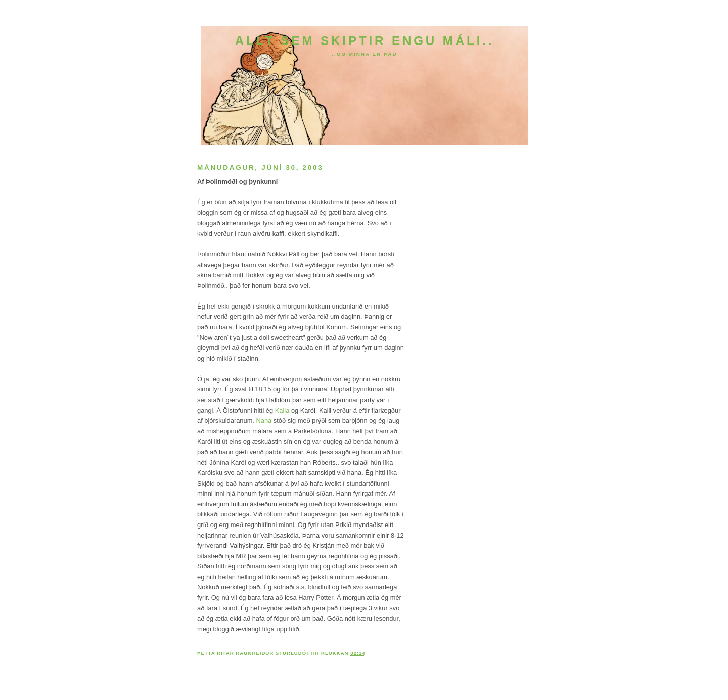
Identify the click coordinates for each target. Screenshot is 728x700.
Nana (264, 421)
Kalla (282, 410)
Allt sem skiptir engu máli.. (365, 41)
